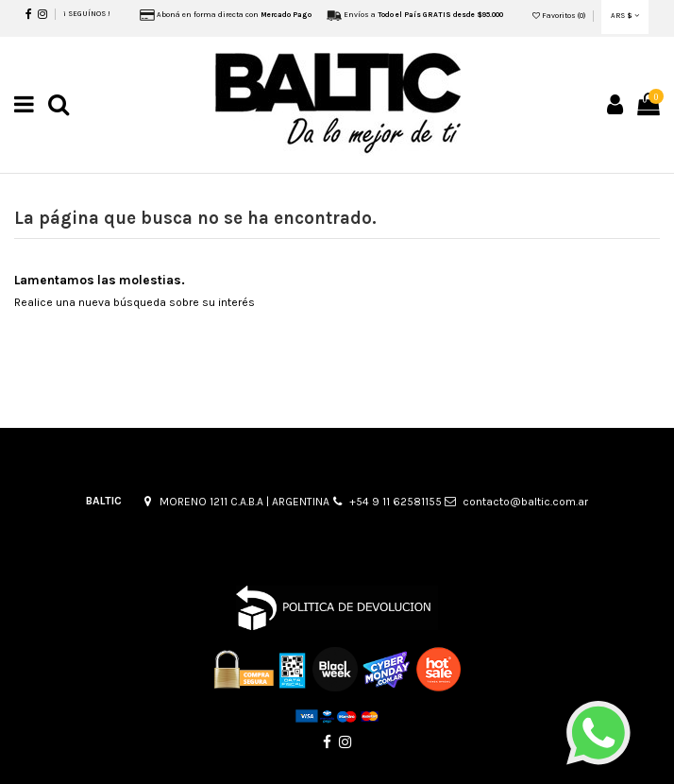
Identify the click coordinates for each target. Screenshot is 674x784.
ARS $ (625, 16)
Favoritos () (560, 16)
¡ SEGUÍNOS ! (87, 14)
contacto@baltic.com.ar (525, 502)
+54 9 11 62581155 (396, 502)
